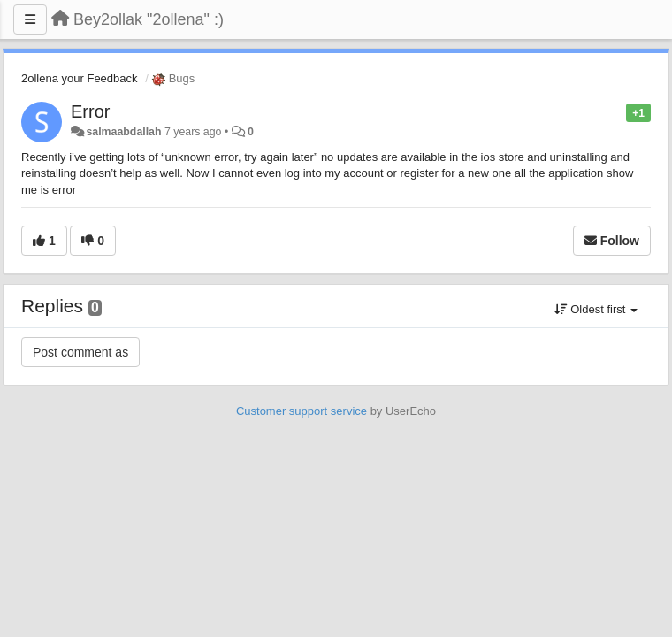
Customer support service (302, 411)
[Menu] (30, 19)
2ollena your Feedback (80, 78)
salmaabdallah (123, 132)
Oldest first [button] (596, 309)
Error (90, 111)
